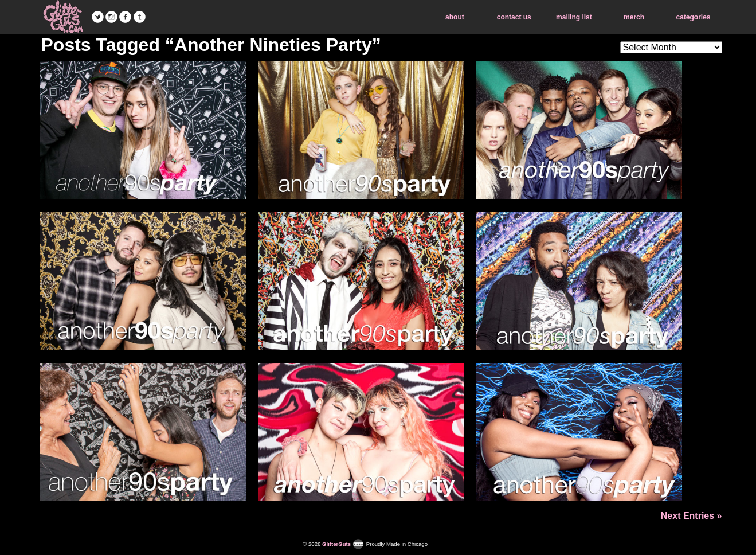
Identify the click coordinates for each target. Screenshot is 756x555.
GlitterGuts (63, 17)
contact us (514, 17)
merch (634, 17)
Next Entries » (692, 516)
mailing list (574, 17)
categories (693, 17)
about (455, 17)
